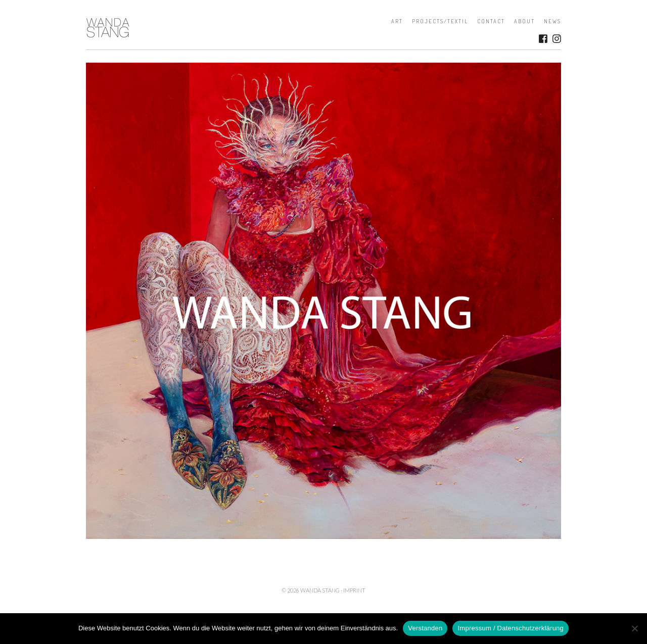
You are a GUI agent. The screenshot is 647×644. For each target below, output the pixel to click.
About (524, 21)
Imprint (354, 590)
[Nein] (634, 628)
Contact (491, 21)
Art (397, 21)
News (552, 21)
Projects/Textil (440, 21)
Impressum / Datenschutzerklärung (511, 628)
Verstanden (425, 628)
